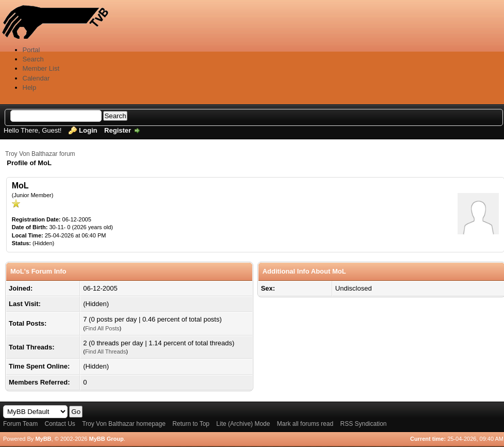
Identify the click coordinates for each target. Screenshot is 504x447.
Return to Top (191, 424)
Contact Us (60, 424)
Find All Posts (102, 328)
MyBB (43, 439)
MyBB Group (106, 439)
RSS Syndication (363, 424)
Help (30, 87)
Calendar (36, 78)
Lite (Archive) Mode (243, 424)
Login (88, 130)
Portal (31, 50)
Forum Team (20, 424)
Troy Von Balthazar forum (40, 154)
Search (33, 59)
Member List (41, 68)
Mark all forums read (305, 424)
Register (118, 130)
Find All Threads (105, 352)
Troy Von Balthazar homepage (124, 424)
